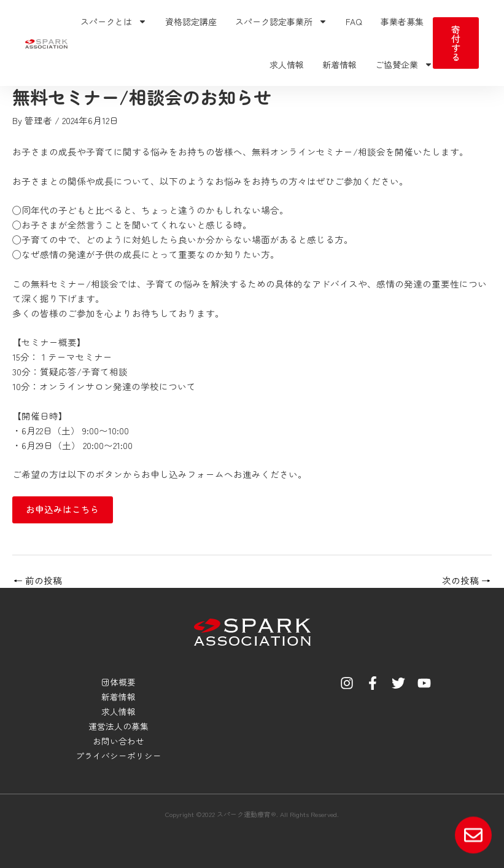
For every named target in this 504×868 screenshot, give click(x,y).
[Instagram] (347, 683)
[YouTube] (424, 683)
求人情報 (287, 65)
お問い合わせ (118, 741)
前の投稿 (38, 581)
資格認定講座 (191, 22)
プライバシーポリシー (118, 756)
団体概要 (118, 682)
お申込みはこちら (63, 509)
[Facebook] (373, 683)
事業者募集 (402, 22)
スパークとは (114, 22)
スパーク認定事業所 (281, 22)
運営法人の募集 (118, 726)
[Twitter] (398, 683)
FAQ (354, 22)
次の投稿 (466, 581)
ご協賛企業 (404, 65)
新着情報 (339, 65)
